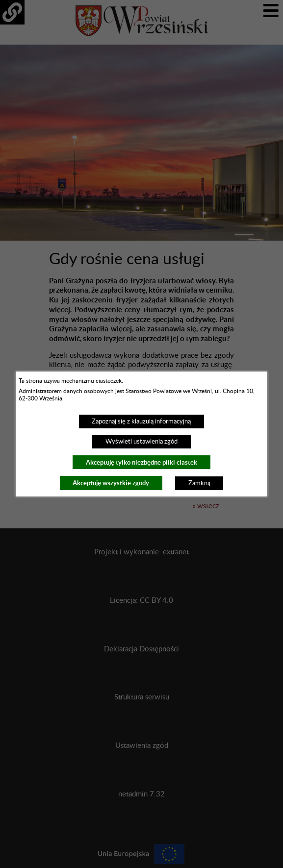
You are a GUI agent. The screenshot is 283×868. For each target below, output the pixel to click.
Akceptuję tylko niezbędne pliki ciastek (141, 462)
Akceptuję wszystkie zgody (111, 483)
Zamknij (199, 483)
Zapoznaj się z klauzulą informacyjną (141, 422)
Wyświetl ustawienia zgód (141, 442)
